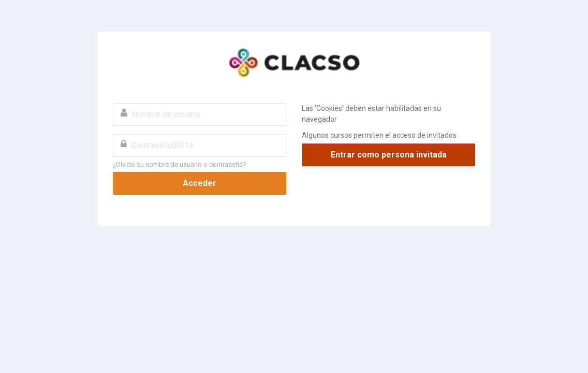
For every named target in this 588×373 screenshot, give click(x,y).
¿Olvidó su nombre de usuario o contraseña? (180, 164)
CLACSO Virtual (294, 63)
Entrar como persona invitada (389, 155)
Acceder (200, 183)
